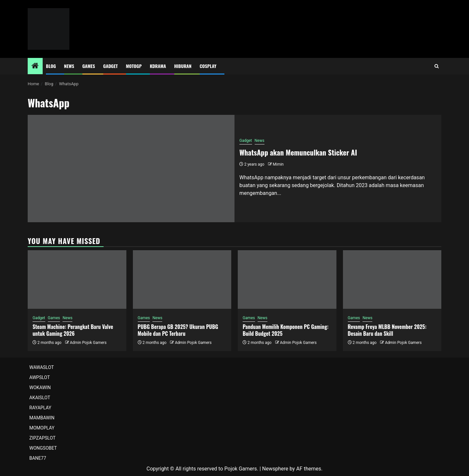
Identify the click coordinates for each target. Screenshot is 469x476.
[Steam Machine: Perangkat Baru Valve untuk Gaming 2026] (77, 279)
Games (89, 66)
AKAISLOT (40, 398)
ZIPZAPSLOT (43, 438)
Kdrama (158, 66)
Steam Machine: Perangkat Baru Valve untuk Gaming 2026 (73, 330)
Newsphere (275, 469)
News (69, 66)
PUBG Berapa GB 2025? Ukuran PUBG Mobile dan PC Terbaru (178, 330)
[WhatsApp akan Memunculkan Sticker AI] (131, 169)
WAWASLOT (42, 367)
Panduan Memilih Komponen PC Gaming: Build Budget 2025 (286, 330)
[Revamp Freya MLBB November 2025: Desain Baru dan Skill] (392, 279)
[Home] (35, 66)
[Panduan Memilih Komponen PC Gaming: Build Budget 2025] (287, 279)
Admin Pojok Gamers (88, 343)
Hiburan (183, 66)
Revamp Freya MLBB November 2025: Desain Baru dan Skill (387, 330)
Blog (51, 66)
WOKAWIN (40, 388)
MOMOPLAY (42, 428)
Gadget (111, 66)
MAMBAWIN (42, 418)
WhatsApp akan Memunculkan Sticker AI (298, 152)
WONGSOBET (43, 448)
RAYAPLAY (40, 408)
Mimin (278, 164)
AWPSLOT (40, 377)
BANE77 (38, 458)
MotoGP (134, 66)
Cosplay (208, 66)
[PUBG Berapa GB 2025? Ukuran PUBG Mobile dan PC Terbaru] (182, 279)
